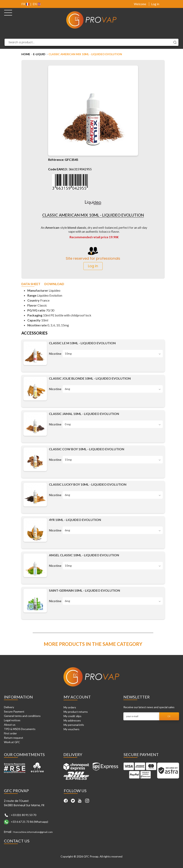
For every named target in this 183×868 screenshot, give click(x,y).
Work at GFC (12, 742)
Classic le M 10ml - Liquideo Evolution (82, 343)
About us (10, 725)
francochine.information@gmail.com (33, 832)
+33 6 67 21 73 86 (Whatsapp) (30, 822)
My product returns (76, 712)
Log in (155, 4)
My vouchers (71, 729)
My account (77, 697)
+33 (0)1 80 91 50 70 (24, 815)
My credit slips (72, 716)
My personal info (74, 725)
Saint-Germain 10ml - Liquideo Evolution (84, 590)
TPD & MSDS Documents (20, 729)
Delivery (9, 707)
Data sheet (31, 284)
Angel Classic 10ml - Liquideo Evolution (84, 555)
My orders (70, 707)
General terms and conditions (22, 716)
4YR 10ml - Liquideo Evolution (75, 520)
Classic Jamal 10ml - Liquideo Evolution (84, 414)
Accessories (34, 333)
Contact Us (17, 841)
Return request (14, 738)
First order (10, 733)
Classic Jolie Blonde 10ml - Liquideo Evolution (90, 378)
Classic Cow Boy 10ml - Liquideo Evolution (87, 449)
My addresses (72, 720)
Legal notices (12, 720)
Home (26, 54)
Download (54, 284)
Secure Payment (14, 711)
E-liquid (39, 54)
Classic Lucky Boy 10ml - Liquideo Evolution (88, 484)
